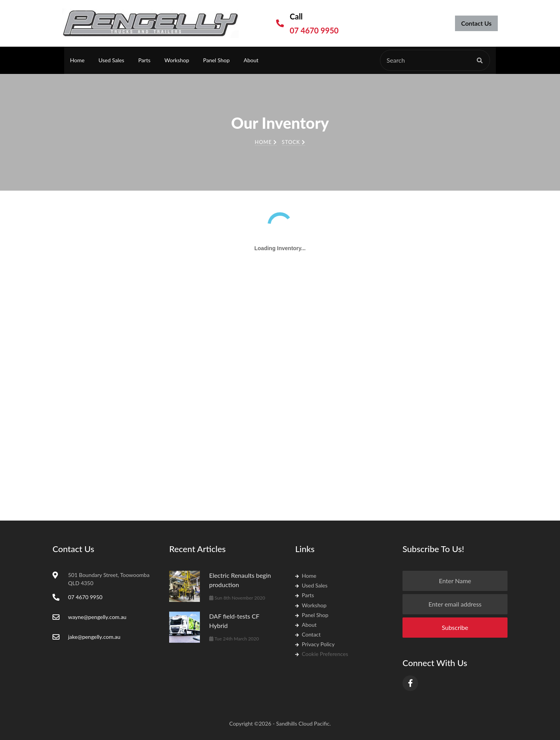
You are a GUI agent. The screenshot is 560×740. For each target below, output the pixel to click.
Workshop (177, 60)
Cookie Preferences (322, 654)
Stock (294, 142)
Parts (144, 60)
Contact (308, 634)
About (251, 60)
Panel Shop (216, 60)
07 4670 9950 (314, 30)
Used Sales (111, 60)
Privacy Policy (315, 644)
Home (77, 60)
